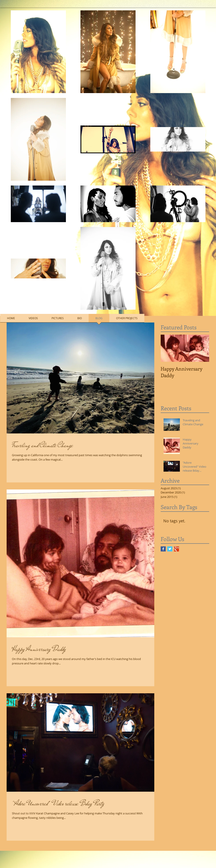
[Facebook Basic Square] (163, 549)
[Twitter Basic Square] (170, 549)
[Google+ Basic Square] (176, 549)
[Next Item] (202, 348)
